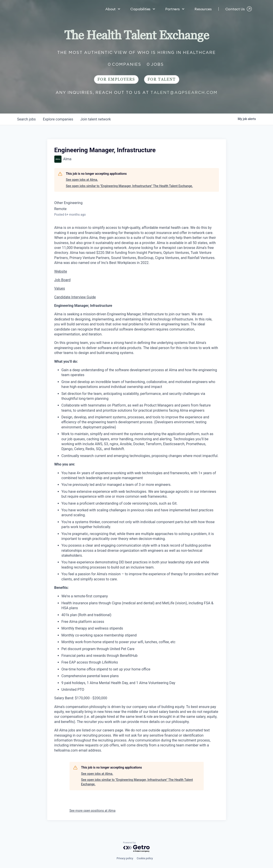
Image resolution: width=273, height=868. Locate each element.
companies (58, 119)
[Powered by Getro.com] (137, 847)
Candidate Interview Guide (75, 297)
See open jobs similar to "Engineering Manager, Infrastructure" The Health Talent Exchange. (129, 186)
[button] (113, 9)
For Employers (116, 79)
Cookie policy (145, 858)
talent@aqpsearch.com (184, 92)
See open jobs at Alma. (82, 180)
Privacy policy (125, 858)
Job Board (62, 280)
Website (61, 271)
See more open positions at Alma (93, 811)
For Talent (162, 79)
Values (60, 288)
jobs (26, 119)
